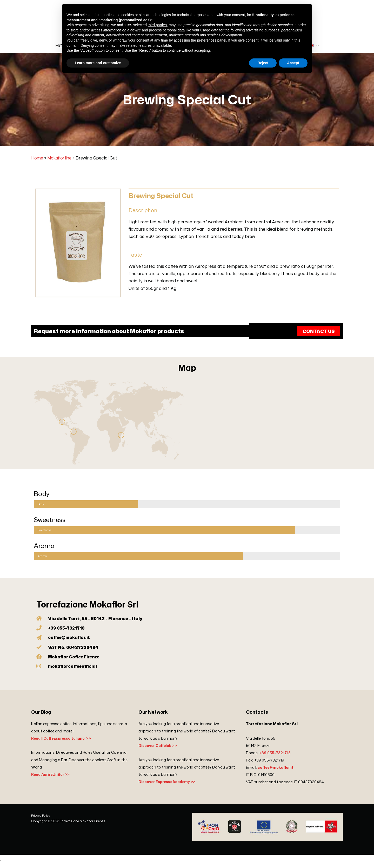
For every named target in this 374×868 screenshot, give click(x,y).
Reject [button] (263, 63)
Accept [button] (293, 63)
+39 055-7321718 (275, 759)
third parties (157, 25)
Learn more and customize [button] (98, 63)
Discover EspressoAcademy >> (169, 788)
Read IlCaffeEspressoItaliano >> (64, 745)
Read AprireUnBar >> (52, 780)
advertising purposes (262, 30)
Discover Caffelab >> (159, 752)
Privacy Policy (41, 821)
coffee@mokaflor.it (277, 774)
